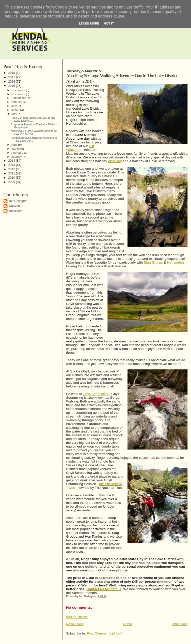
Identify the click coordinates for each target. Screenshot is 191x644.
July (14, 106)
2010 (12, 178)
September (19, 98)
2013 (12, 165)
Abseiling (115, 161)
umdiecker (16, 211)
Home (127, 624)
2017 (12, 77)
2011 (12, 173)
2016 (12, 82)
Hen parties (176, 262)
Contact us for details (104, 589)
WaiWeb (14, 206)
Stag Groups (153, 262)
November (19, 94)
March (16, 149)
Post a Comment (77, 617)
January (17, 157)
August (16, 102)
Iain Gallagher (18, 201)
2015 (12, 86)
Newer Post (75, 624)
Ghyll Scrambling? (97, 394)
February (18, 153)
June (15, 110)
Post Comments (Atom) (105, 633)
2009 (12, 182)
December (19, 90)
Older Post (179, 624)
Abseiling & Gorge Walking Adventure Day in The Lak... (34, 132)
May (15, 114)
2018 (12, 73)
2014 (12, 161)
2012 (12, 169)
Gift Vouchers (80, 148)
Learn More (89, 23)
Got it (109, 23)
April (15, 145)
